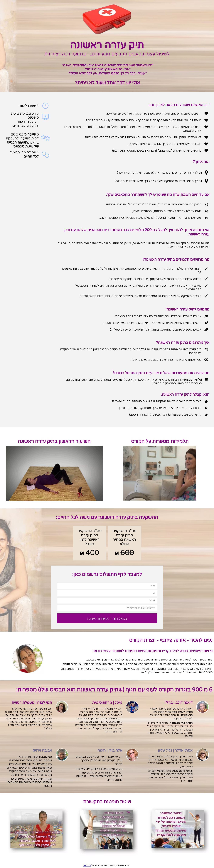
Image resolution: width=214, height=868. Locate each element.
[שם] (107, 593)
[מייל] (107, 586)
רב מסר (87, 865)
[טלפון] (107, 601)
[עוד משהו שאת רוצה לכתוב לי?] (107, 608)
